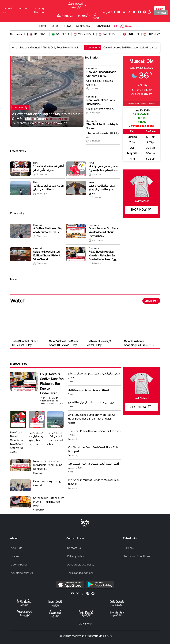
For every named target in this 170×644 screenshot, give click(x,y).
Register (161, 13)
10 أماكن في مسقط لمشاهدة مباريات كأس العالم (49, 168)
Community (83, 26)
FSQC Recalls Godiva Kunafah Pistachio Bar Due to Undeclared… (52, 384)
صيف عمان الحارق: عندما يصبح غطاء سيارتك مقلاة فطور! (102, 190)
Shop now (141, 210)
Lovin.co (16, 556)
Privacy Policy (76, 556)
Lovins (19, 8)
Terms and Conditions (80, 573)
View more (85, 625)
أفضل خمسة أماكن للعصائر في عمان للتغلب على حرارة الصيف (93, 466)
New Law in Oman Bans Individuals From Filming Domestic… (48, 465)
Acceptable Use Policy (81, 565)
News (68, 26)
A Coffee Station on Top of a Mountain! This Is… (48, 230)
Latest (55, 26)
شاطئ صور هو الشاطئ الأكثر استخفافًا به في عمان (48, 188)
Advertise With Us (22, 573)
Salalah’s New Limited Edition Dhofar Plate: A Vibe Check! (47, 256)
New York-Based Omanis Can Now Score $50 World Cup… (17, 442)
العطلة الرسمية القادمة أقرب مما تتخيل (88, 390)
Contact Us (74, 548)
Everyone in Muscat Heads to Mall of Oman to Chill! (94, 482)
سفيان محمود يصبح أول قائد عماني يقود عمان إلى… (36, 438)
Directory (39, 12)
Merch (6, 12)
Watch (29, 8)
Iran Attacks (102, 26)
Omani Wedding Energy (47, 481)
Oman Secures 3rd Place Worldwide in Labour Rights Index (104, 232)
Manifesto (8, 8)
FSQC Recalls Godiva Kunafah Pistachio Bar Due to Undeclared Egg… (104, 256)
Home (43, 26)
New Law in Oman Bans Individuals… (100, 102)
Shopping (39, 8)
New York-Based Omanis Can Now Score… (101, 74)
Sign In (160, 9)
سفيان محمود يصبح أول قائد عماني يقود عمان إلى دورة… (103, 168)
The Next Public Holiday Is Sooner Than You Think (94, 433)
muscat (71, 423)
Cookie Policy (19, 565)
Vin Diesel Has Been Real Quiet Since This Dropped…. (93, 449)
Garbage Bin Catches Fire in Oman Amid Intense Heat (49, 502)
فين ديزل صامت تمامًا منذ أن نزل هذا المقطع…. (92, 402)
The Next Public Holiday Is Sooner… (102, 126)
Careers (129, 548)
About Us (16, 548)
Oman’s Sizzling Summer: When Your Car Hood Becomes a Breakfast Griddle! (92, 417)
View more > (151, 301)
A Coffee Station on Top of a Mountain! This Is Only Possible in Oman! (46, 116)
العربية (109, 12)
